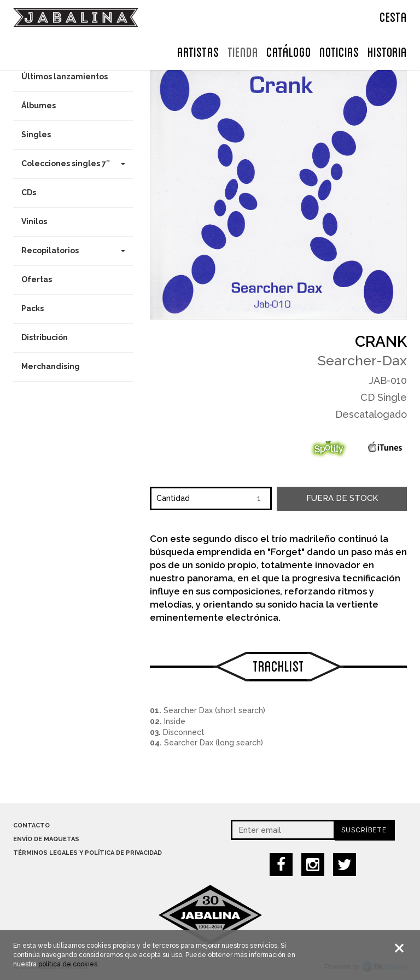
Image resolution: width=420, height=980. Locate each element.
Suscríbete (364, 830)
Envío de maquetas (46, 839)
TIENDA (243, 51)
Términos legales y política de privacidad (87, 853)
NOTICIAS (339, 51)
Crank (381, 342)
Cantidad (173, 498)
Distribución (45, 337)
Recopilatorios (73, 250)
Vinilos (34, 221)
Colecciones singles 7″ (73, 164)
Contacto (31, 826)
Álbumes (39, 106)
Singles (36, 135)
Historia (387, 51)
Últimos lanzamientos (65, 77)
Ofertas (37, 279)
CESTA (393, 16)
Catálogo (289, 51)
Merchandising (51, 366)
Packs (33, 308)
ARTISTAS (198, 51)
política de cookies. (69, 965)
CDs (29, 192)
